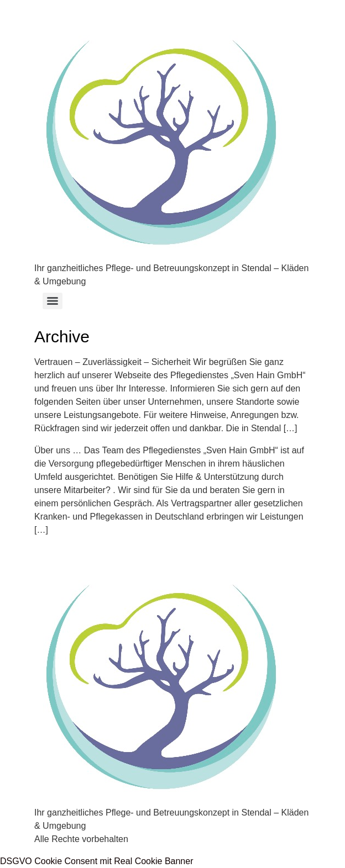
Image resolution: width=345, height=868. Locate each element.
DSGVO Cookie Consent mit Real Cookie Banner (97, 861)
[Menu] (53, 301)
